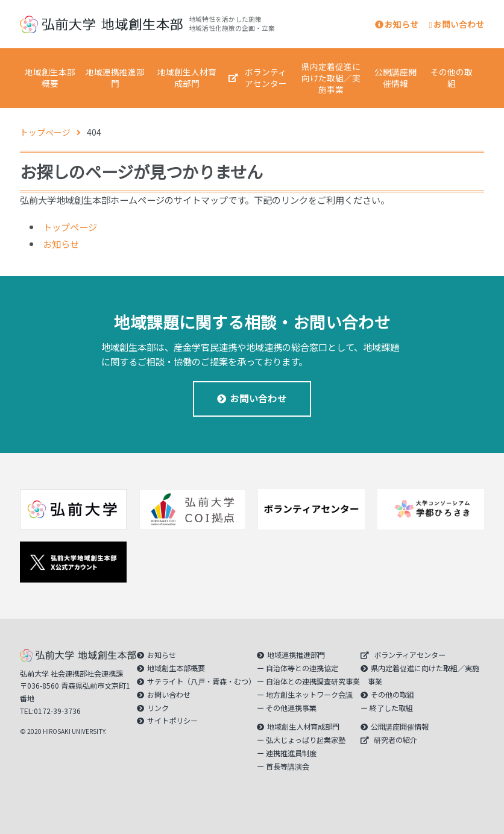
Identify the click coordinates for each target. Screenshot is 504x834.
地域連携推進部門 (115, 77)
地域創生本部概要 (50, 77)
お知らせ (397, 24)
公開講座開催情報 (395, 77)
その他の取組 (452, 77)
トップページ (70, 227)
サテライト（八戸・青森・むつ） (201, 681)
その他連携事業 (291, 708)
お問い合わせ (457, 24)
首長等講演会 (288, 766)
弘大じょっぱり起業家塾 (306, 740)
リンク (158, 708)
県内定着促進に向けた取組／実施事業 (331, 78)
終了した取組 (391, 708)
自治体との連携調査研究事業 (313, 681)
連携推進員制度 (291, 753)
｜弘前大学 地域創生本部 (101, 24)
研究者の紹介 (395, 740)
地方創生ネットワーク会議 (309, 695)
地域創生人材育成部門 (187, 77)
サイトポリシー (172, 721)
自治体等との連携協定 (302, 668)
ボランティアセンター (266, 77)
